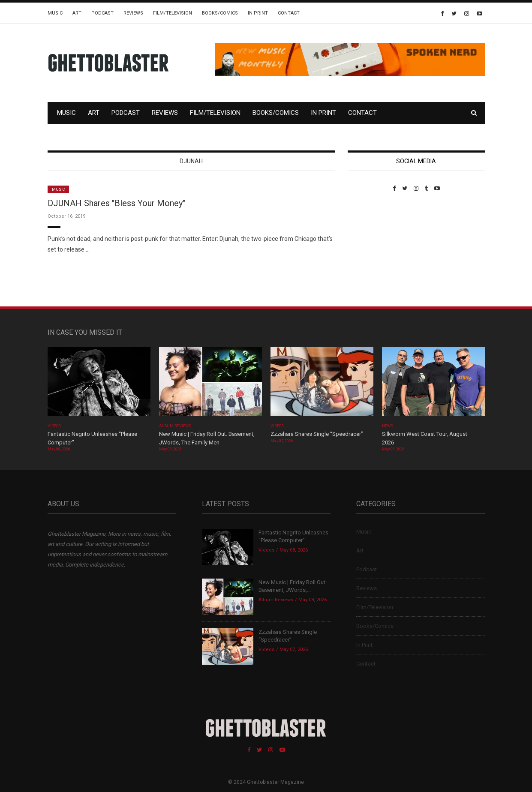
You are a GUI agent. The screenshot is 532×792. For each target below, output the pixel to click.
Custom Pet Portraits (373, 250)
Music (55, 13)
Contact (289, 13)
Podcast (102, 13)
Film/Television (173, 13)
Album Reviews (175, 426)
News (388, 426)
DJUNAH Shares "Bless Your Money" (116, 203)
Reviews (133, 13)
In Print (258, 13)
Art (77, 13)
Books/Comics (220, 13)
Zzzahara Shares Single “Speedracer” (317, 434)
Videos (54, 426)
